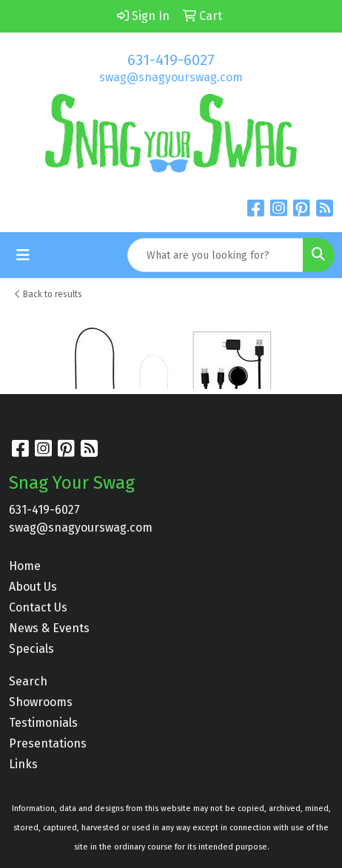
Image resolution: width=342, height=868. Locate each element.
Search (28, 681)
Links (23, 764)
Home (25, 566)
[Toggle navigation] (23, 255)
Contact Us (38, 607)
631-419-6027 (171, 60)
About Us (33, 587)
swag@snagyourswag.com (171, 77)
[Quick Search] (215, 255)
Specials (31, 649)
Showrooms (41, 702)
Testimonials (43, 723)
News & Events (49, 628)
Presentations (48, 743)
